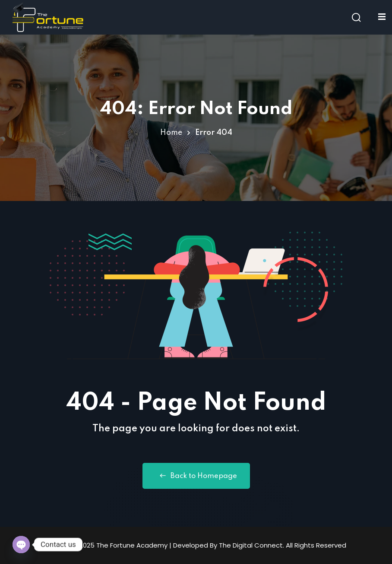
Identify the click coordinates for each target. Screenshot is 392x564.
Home (171, 133)
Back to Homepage (196, 476)
